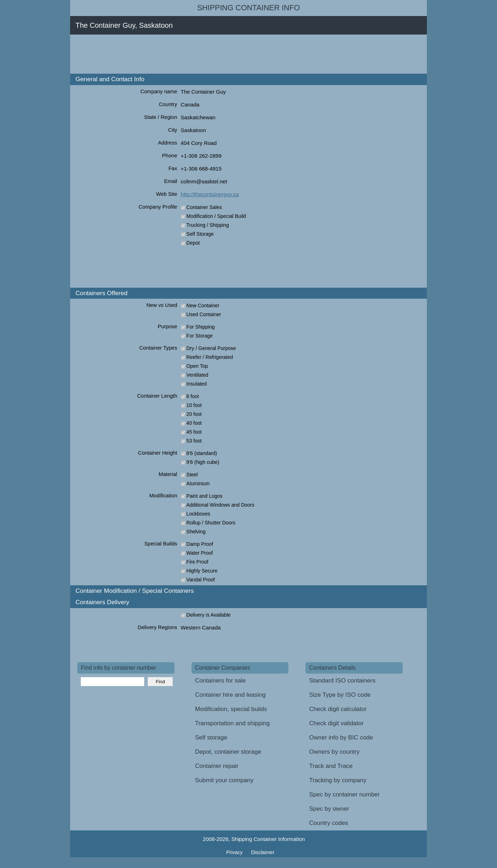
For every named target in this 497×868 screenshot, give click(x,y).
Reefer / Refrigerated (210, 357)
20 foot (194, 414)
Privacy (235, 852)
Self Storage (200, 234)
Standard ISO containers (342, 681)
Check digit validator (336, 723)
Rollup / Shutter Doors (211, 523)
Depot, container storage (228, 752)
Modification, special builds (231, 709)
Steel (192, 475)
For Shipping (201, 327)
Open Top (197, 366)
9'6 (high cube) (203, 462)
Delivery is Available (209, 615)
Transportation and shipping (232, 723)
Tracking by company (338, 780)
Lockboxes (198, 514)
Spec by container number (344, 794)
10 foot (194, 405)
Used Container (204, 314)
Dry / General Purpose (211, 348)
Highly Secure (202, 571)
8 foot (193, 396)
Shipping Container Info (249, 8)
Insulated (197, 384)
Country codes (329, 823)
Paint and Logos (205, 496)
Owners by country (334, 752)
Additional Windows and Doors (221, 505)
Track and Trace (331, 766)
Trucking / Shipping (208, 225)
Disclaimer (263, 852)
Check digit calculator (338, 709)
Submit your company (224, 780)
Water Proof (200, 553)
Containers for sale (221, 681)
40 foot (194, 423)
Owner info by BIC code (341, 738)
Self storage (211, 738)
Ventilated (198, 375)
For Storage (200, 336)
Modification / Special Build (216, 216)
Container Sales (204, 207)
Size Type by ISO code (340, 695)
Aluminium (198, 483)
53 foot (194, 441)
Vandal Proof (201, 580)
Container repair (217, 766)
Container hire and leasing (230, 695)
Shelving (196, 532)
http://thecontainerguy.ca (210, 194)
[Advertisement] (207, 54)
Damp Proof (200, 544)
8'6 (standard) (202, 453)
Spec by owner (329, 809)
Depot (193, 243)
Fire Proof (197, 562)
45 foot (194, 432)
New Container (203, 305)
